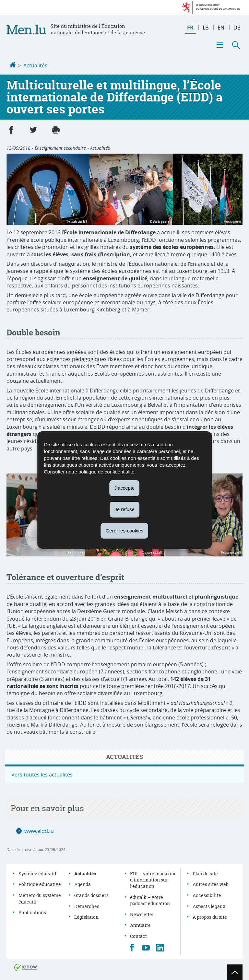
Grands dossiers (91, 895)
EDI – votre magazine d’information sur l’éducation (153, 879)
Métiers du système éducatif (40, 898)
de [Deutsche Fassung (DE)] (237, 28)
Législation (86, 916)
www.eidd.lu (39, 830)
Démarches (87, 906)
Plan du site (205, 873)
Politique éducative (40, 884)
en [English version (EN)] (221, 28)
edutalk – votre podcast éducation (150, 900)
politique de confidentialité (107, 472)
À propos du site (210, 916)
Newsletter (142, 914)
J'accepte (125, 488)
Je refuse (124, 509)
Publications (32, 912)
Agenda (83, 884)
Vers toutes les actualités (42, 774)
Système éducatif (37, 873)
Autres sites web (211, 884)
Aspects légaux (209, 906)
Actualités (35, 65)
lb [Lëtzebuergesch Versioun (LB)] (206, 28)
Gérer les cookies (125, 530)
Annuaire (140, 924)
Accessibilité (207, 895)
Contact (138, 935)
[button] (219, 45)
